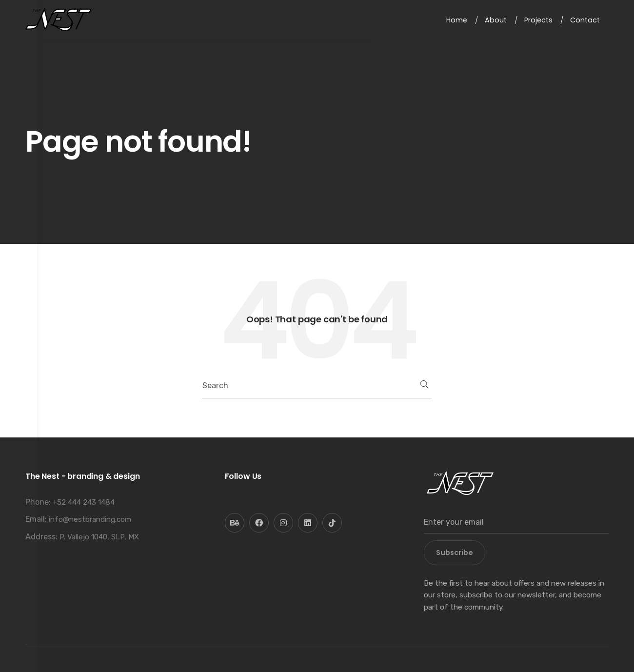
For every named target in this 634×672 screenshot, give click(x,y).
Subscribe (455, 553)
